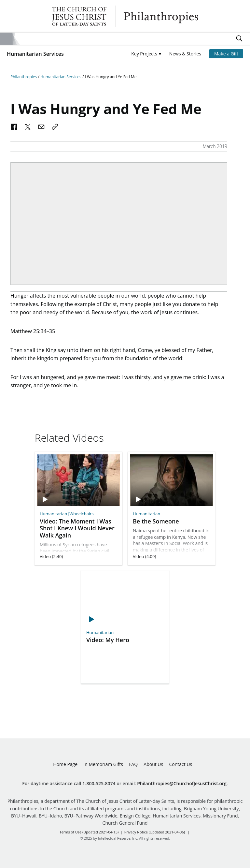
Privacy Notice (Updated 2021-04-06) (155, 832)
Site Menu (6, 39)
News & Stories (185, 54)
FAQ (133, 764)
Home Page (65, 764)
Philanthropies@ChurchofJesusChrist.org (182, 783)
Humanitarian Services (35, 54)
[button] (146, 54)
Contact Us (181, 764)
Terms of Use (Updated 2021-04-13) (89, 832)
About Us (153, 764)
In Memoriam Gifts (103, 764)
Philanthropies (125, 16)
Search (239, 38)
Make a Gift (226, 54)
